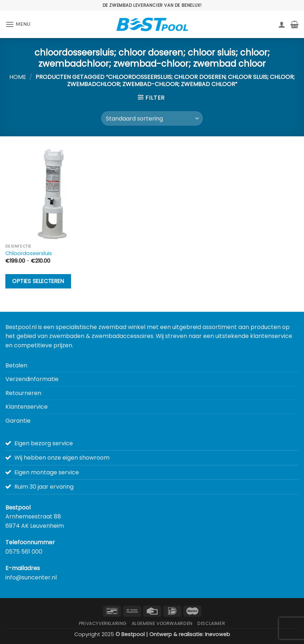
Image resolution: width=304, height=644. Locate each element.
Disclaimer (211, 623)
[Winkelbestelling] (152, 118)
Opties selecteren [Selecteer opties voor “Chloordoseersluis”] (38, 281)
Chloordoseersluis (29, 253)
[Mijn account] (282, 24)
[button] (18, 24)
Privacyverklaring (103, 623)
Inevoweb (218, 634)
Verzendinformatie (32, 379)
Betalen (16, 365)
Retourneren (23, 393)
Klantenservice (27, 407)
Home (18, 77)
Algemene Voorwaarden (162, 623)
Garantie (18, 421)
